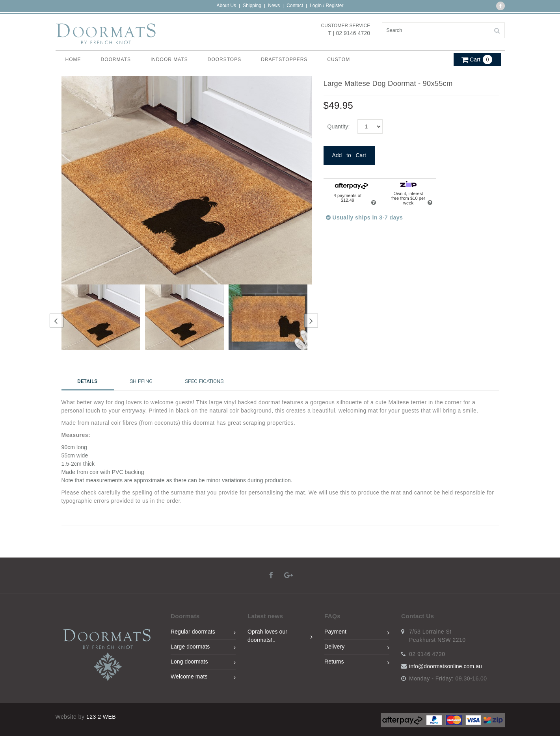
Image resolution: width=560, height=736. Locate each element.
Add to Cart (349, 155)
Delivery (357, 648)
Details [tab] (87, 381)
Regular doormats (203, 633)
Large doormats (203, 648)
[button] (477, 58)
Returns (357, 663)
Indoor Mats (169, 59)
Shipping (252, 6)
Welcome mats (203, 678)
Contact (295, 6)
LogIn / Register (327, 6)
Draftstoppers (284, 59)
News (274, 6)
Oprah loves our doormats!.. (280, 636)
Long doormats (203, 663)
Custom (339, 59)
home (73, 59)
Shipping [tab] (141, 381)
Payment (357, 633)
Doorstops (224, 59)
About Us (226, 6)
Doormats (116, 59)
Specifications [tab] (204, 381)
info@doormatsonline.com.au (446, 666)
